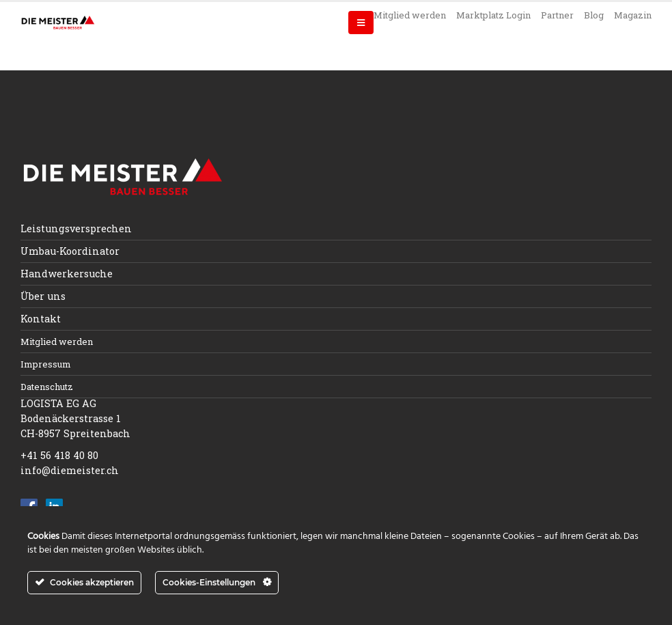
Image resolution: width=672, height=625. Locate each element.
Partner (557, 15)
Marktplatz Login (493, 15)
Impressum (46, 364)
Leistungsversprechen (76, 228)
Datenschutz (47, 387)
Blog (594, 15)
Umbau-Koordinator (70, 251)
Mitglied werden (410, 15)
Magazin (633, 15)
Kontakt (41, 319)
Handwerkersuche (67, 274)
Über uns (43, 296)
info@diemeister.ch (70, 470)
